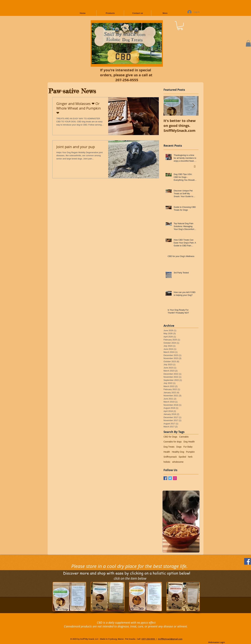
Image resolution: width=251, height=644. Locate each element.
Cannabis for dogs (173, 442)
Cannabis (184, 437)
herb (190, 457)
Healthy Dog (178, 452)
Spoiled (182, 457)
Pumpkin (190, 452)
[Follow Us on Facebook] (248, 561)
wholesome (178, 462)
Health (167, 452)
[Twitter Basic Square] (170, 478)
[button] (180, 26)
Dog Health (189, 442)
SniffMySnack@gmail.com (170, 639)
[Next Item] (193, 106)
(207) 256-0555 (149, 639)
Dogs (179, 447)
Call (139, 639)
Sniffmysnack (170, 457)
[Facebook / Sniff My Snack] (165, 478)
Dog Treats (169, 447)
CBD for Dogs (170, 437)
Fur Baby (188, 447)
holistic (167, 462)
